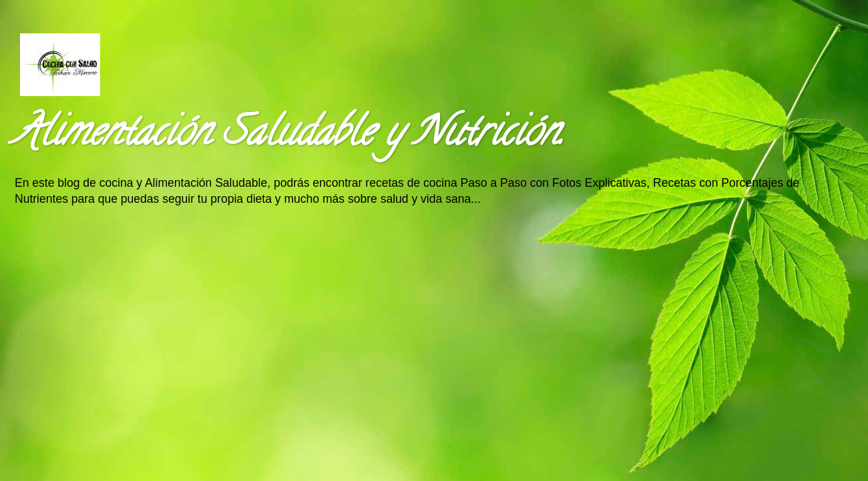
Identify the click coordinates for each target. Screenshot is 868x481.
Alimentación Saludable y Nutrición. (288, 136)
